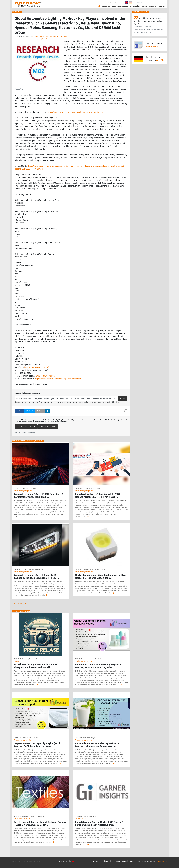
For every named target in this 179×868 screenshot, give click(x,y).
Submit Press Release (120, 6)
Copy (123, 399)
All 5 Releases (19, 604)
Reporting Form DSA (149, 861)
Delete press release (26, 427)
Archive (144, 6)
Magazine (153, 6)
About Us (161, 6)
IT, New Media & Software (92, 488)
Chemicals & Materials (30, 738)
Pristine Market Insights (83, 661)
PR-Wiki (110, 2)
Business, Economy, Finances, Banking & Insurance (49, 37)
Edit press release (48, 427)
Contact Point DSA (134, 861)
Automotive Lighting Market (37, 39)
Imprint (118, 2)
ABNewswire (18, 661)
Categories (106, 6)
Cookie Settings (162, 861)
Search (159, 3)
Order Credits (135, 6)
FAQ (94, 861)
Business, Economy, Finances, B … (95, 570)
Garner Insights (80, 819)
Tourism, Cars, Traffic (30, 488)
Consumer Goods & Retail (92, 659)
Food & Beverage (89, 738)
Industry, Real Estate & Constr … (33, 570)
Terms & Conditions (120, 861)
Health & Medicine (90, 816)
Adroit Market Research (22, 819)
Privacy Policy (107, 861)
